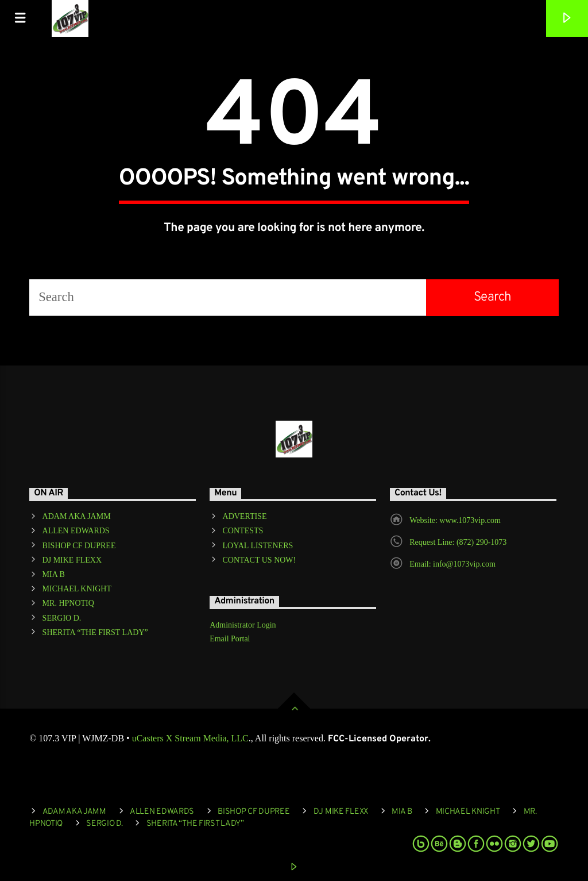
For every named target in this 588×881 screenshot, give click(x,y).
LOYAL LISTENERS (258, 546)
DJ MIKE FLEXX (72, 560)
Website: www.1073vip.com (455, 520)
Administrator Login (243, 625)
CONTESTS (243, 531)
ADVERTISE (245, 516)
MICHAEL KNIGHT (77, 589)
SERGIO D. (62, 618)
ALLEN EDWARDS (76, 531)
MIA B (54, 574)
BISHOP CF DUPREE (79, 546)
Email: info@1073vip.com (452, 564)
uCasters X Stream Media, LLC (190, 738)
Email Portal (230, 639)
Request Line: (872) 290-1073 (458, 542)
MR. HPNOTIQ (68, 603)
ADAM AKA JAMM (77, 516)
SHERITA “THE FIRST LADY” (95, 632)
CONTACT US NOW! (260, 560)
